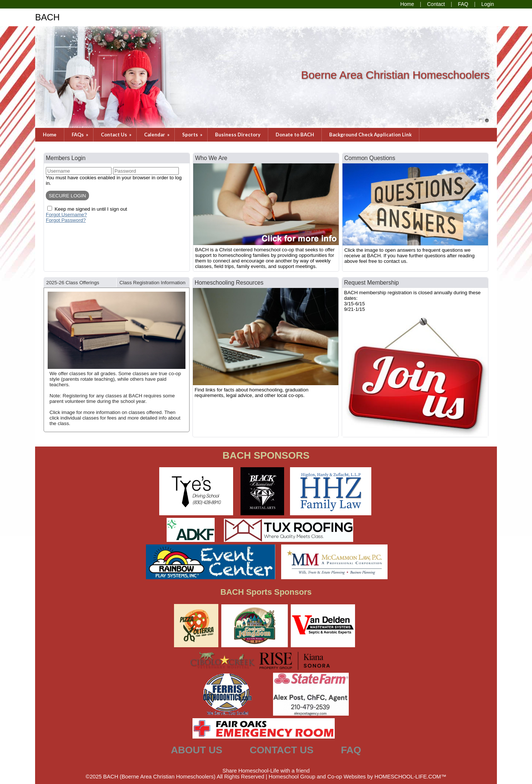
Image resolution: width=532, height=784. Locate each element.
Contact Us (117, 135)
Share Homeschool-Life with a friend (266, 771)
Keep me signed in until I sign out (91, 209)
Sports (193, 135)
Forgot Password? (66, 220)
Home (50, 135)
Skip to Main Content (266, 765)
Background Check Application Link (370, 135)
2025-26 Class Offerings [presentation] (73, 283)
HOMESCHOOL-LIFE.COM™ (411, 777)
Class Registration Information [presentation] (152, 283)
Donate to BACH (295, 135)
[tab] (80, 282)
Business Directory (238, 135)
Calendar (157, 135)
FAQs (81, 135)
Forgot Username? (66, 215)
